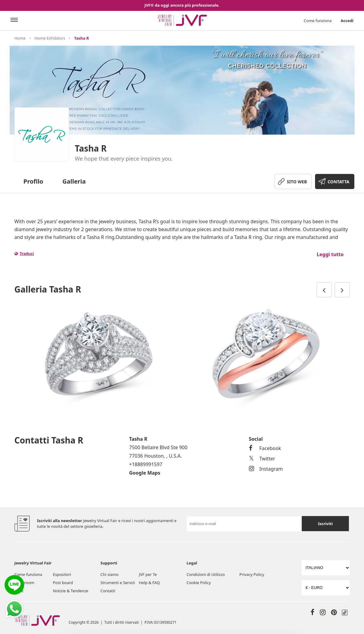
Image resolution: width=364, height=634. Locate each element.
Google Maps (145, 473)
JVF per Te (148, 574)
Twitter (262, 459)
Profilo (34, 181)
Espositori (62, 574)
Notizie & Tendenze (71, 591)
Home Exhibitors (50, 38)
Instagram (266, 469)
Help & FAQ (149, 583)
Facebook (265, 448)
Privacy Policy (252, 574)
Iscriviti (325, 524)
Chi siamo (110, 574)
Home (20, 38)
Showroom (24, 583)
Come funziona (318, 21)
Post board (63, 583)
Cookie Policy (199, 583)
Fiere (19, 591)
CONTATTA (338, 182)
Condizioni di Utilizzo (206, 574)
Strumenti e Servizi (118, 583)
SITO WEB (297, 182)
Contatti (108, 591)
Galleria (74, 181)
